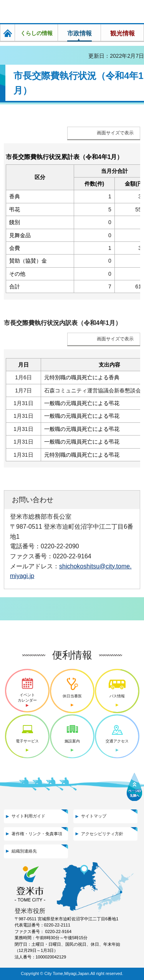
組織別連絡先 (24, 851)
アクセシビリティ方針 (102, 834)
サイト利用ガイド (28, 816)
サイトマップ (94, 816)
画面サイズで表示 (115, 133)
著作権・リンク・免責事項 (37, 834)
